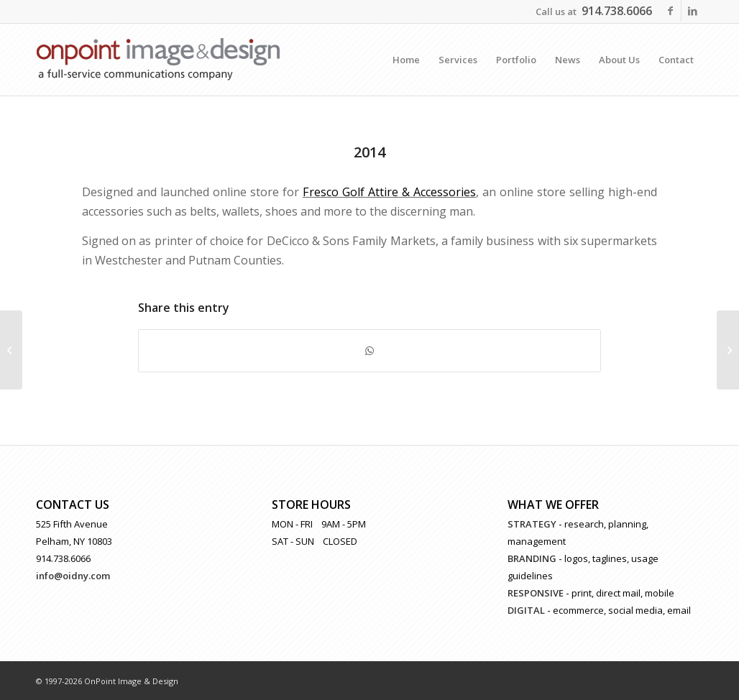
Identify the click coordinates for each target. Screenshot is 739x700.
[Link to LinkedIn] (692, 11)
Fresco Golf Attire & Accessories (389, 192)
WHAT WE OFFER (553, 505)
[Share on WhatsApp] (369, 351)
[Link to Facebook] (670, 11)
